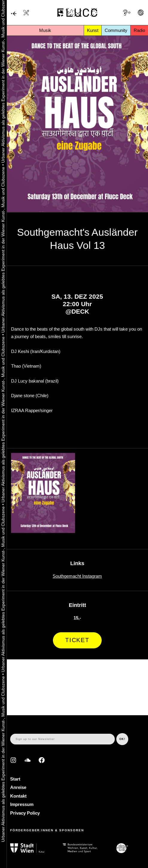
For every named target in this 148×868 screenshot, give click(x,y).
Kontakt (18, 796)
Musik (45, 30)
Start (15, 779)
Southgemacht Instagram (77, 576)
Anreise (18, 787)
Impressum (22, 804)
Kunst (93, 30)
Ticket (77, 640)
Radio (139, 30)
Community (116, 30)
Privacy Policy (25, 813)
